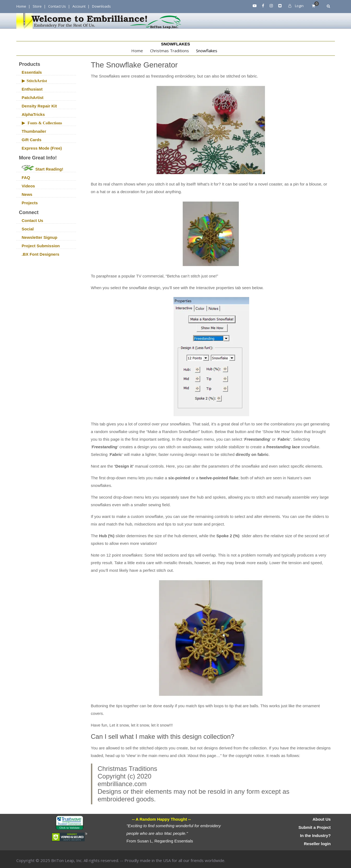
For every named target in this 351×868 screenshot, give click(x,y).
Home (21, 6)
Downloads (101, 6)
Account (79, 6)
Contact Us (57, 6)
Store (37, 6)
